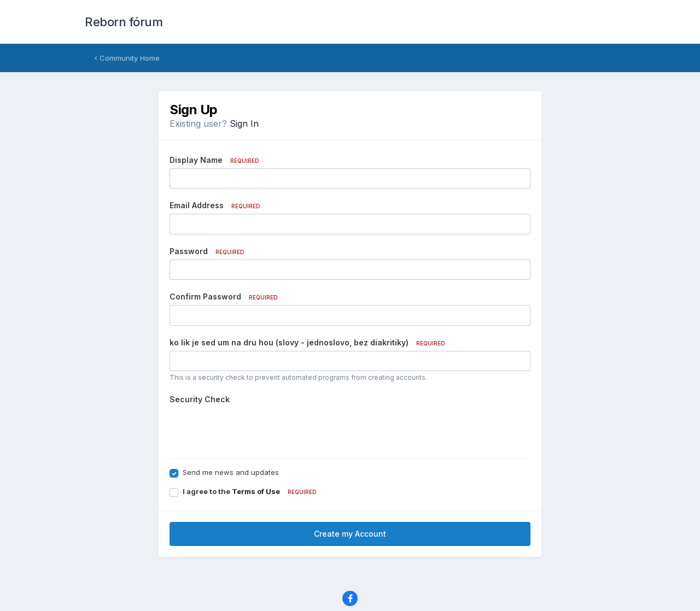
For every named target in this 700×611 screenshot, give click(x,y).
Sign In (244, 124)
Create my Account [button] (350, 534)
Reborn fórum (124, 22)
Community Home (127, 58)
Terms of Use (256, 491)
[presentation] (253, 429)
